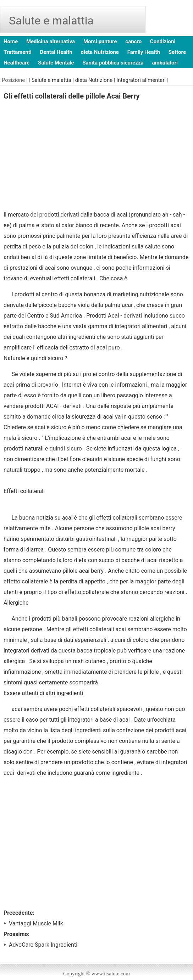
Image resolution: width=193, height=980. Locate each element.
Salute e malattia (51, 80)
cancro (133, 41)
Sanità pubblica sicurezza (113, 63)
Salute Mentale (56, 63)
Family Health (144, 52)
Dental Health (56, 52)
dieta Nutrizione (100, 52)
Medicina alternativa (51, 41)
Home (11, 41)
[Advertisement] (96, 156)
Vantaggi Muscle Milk (36, 923)
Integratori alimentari (141, 80)
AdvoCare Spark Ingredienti (43, 945)
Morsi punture (100, 41)
